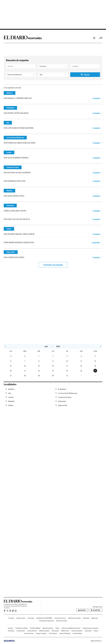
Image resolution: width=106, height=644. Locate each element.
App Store (83, 610)
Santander (10, 206)
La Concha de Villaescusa (15, 138)
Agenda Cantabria (48, 628)
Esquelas (10, 628)
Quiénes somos (21, 618)
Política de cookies (62, 621)
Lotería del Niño (77, 633)
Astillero (10, 93)
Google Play (96, 610)
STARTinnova (65, 631)
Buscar (85, 75)
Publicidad (86, 618)
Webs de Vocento (97, 641)
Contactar (11, 618)
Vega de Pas (11, 252)
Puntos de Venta (32, 631)
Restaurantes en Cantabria (90, 628)
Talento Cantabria (44, 631)
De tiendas (11, 631)
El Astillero (10, 108)
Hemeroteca (55, 631)
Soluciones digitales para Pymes (71, 628)
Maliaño (9, 191)
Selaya (9, 229)
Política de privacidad (74, 618)
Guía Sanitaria (21, 631)
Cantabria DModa (35, 628)
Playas (57, 628)
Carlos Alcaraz (53, 633)
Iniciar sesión (94, 38)
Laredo (9, 152)
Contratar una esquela (53, 265)
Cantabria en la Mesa (22, 628)
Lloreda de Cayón (13, 167)
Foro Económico (29, 633)
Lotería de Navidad (65, 633)
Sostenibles (88, 631)
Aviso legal (31, 618)
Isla (8, 123)
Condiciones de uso (60, 618)
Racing (96, 631)
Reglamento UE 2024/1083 (44, 618)
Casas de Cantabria (77, 631)
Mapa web (95, 618)
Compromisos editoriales (46, 621)
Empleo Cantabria (41, 633)
